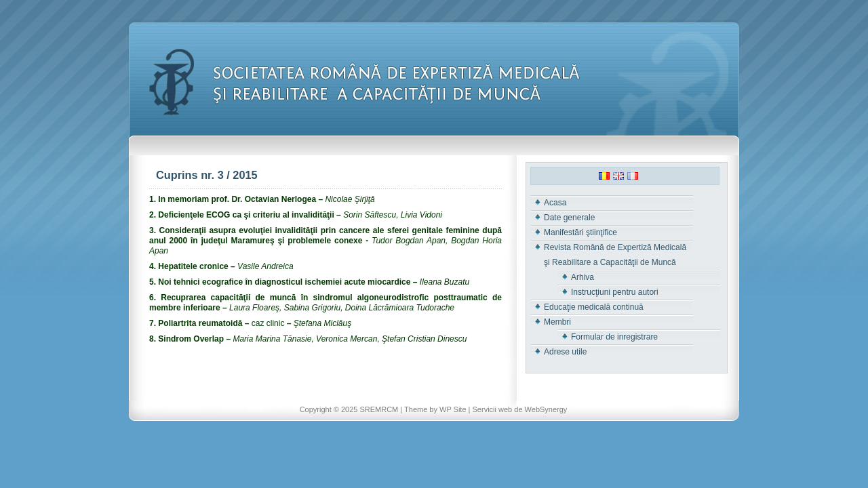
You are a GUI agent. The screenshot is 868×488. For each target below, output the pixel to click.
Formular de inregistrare (614, 337)
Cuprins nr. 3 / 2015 (207, 175)
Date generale (569, 218)
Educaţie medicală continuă (594, 307)
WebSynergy (546, 409)
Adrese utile (565, 352)
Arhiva (583, 277)
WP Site (453, 409)
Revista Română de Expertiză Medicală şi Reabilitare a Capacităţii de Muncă (615, 255)
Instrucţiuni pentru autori (615, 292)
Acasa (555, 203)
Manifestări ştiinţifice (580, 232)
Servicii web (493, 409)
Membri (557, 322)
